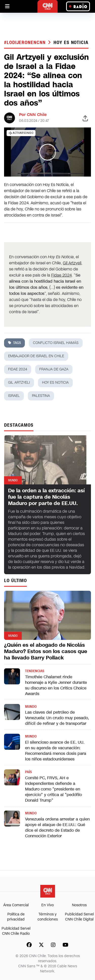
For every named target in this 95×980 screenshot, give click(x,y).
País (28, 772)
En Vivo (48, 905)
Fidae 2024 (61, 275)
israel (14, 396)
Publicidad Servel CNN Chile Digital (79, 917)
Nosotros (79, 905)
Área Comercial (16, 905)
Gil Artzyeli (72, 263)
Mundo (31, 707)
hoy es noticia (71, 42)
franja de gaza (54, 369)
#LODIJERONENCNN (25, 42)
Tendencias (35, 671)
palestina (41, 396)
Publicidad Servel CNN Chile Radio (16, 931)
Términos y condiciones (48, 917)
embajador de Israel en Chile (36, 356)
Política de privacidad (16, 917)
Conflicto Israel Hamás (56, 343)
